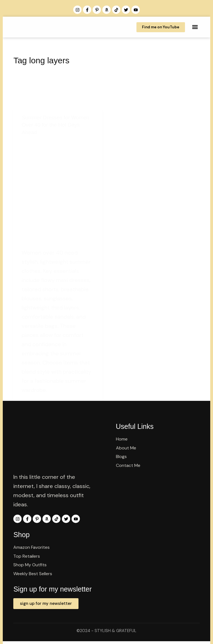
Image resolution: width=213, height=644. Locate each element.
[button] (195, 27)
